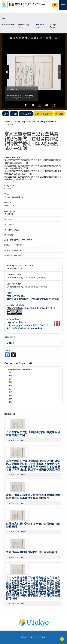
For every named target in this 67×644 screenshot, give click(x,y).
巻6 (10, 389)
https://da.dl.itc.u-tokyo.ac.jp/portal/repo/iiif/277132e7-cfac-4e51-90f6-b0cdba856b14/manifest (29, 325)
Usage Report (53, 26)
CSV (6, 114)
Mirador (59, 114)
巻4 (4, 18)
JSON (14, 114)
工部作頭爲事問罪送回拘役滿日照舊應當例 (32, 552)
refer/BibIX (26, 114)
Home (7, 121)
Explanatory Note (24, 26)
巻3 (10, 379)
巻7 (10, 392)
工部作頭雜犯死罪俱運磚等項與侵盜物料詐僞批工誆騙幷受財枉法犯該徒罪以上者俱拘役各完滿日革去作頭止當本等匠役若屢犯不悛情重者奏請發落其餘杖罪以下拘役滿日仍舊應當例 (33, 465)
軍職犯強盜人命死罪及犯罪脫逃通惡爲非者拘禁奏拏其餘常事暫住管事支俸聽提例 (33, 496)
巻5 (10, 385)
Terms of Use (40, 26)
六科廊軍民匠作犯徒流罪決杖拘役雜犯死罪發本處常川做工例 (33, 434)
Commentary (9, 24)
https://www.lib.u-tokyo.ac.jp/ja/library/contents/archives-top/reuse (33, 297)
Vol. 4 (10, 124)
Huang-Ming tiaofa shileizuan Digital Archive (35, 121)
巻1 (10, 372)
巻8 (10, 395)
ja (55, 5)
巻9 (10, 399)
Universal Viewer (43, 114)
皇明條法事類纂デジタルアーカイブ (21, 369)
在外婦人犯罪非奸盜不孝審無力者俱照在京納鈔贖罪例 (33, 525)
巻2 (10, 375)
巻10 (11, 402)
